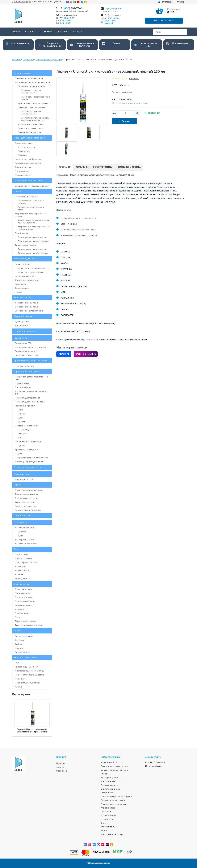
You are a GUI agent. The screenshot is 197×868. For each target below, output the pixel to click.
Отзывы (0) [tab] (82, 167)
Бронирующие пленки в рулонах (33, 241)
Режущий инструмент (25, 406)
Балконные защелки (25, 276)
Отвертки (22, 434)
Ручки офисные (22, 322)
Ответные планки (23, 167)
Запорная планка (23, 175)
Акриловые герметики (26, 502)
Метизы (17, 631)
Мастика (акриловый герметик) (30, 671)
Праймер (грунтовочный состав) (30, 675)
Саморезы (20, 640)
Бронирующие (22, 233)
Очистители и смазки (24, 331)
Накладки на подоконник (27, 355)
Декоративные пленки (26, 245)
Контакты (60, 763)
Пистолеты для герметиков (27, 398)
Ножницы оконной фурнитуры (28, 159)
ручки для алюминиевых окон (32, 268)
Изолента (19, 609)
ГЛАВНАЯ (16, 32)
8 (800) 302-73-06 (157, 763)
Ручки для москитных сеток (31, 129)
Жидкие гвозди (22, 555)
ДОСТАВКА (62, 32)
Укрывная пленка (23, 605)
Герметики (28, 60)
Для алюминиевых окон (26, 544)
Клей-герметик (22, 571)
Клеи (16, 549)
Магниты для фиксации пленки (29, 462)
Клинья (18, 687)
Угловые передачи (27, 147)
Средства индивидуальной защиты (31, 361)
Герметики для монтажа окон (28, 490)
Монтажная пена (181, 44)
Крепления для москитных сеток (33, 104)
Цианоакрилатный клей (26, 563)
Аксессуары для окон (24, 259)
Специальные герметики (27, 498)
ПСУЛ (18, 663)
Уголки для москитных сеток (31, 125)
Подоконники (20, 338)
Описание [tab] (65, 167)
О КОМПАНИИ (46, 32)
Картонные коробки (24, 480)
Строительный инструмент (27, 372)
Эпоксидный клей (23, 559)
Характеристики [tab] (103, 167)
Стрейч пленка (22, 613)
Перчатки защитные (24, 366)
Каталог (16, 60)
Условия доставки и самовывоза (132, 103)
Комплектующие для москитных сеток (33, 82)
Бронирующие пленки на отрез (33, 237)
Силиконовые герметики (49, 60)
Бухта (21, 536)
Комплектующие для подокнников (31, 347)
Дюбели (19, 644)
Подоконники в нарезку (26, 351)
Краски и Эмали (22, 516)
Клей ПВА (20, 575)
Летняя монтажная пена (26, 303)
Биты (20, 438)
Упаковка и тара (22, 474)
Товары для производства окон (29, 138)
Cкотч (18, 617)
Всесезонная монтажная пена (29, 311)
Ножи (20, 410)
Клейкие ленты (21, 584)
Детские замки (22, 288)
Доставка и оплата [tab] (129, 167)
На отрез (22, 532)
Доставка (60, 767)
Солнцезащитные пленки (27, 197)
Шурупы (19, 648)
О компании (62, 771)
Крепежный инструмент (26, 450)
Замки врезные (22, 326)
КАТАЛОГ (29, 32)
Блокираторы (24, 151)
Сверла (22, 422)
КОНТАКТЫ (77, 32)
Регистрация (165, 2)
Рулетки (22, 446)
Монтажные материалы (25, 658)
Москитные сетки (20, 44)
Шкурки (19, 454)
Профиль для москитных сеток (32, 108)
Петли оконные (22, 171)
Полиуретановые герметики (28, 510)
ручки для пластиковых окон (31, 272)
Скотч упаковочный (24, 597)
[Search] (170, 32)
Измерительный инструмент (28, 442)
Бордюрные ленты (24, 589)
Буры (20, 418)
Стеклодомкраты (23, 387)
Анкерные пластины (25, 636)
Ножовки (22, 414)
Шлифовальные (22, 383)
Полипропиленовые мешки (27, 467)
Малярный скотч (23, 593)
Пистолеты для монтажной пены (30, 402)
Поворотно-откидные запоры (28, 163)
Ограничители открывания (28, 280)
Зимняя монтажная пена (26, 307)
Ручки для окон (22, 264)
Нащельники (21, 679)
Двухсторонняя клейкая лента (29, 625)
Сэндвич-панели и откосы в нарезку (32, 186)
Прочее (19, 292)
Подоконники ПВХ (23, 343)
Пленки (116, 44)
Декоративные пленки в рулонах (33, 253)
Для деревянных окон (25, 540)
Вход (180, 2)
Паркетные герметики (26, 506)
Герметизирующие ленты (27, 667)
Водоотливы (20, 284)
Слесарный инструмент (26, 426)
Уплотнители (20, 522)
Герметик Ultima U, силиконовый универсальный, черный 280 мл (32, 731)
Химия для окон (22, 579)
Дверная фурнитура (24, 316)
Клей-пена (20, 567)
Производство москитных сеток (29, 78)
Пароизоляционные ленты (27, 683)
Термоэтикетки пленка (26, 621)
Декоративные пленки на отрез (33, 249)
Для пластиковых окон (25, 528)
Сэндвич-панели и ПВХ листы (28, 181)
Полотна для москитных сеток (32, 86)
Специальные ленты (25, 601)
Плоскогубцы (24, 430)
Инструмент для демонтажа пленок (32, 458)
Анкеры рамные (23, 652)
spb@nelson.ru (114, 9)
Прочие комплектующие (30, 133)
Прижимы (22, 155)
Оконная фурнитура (24, 143)
